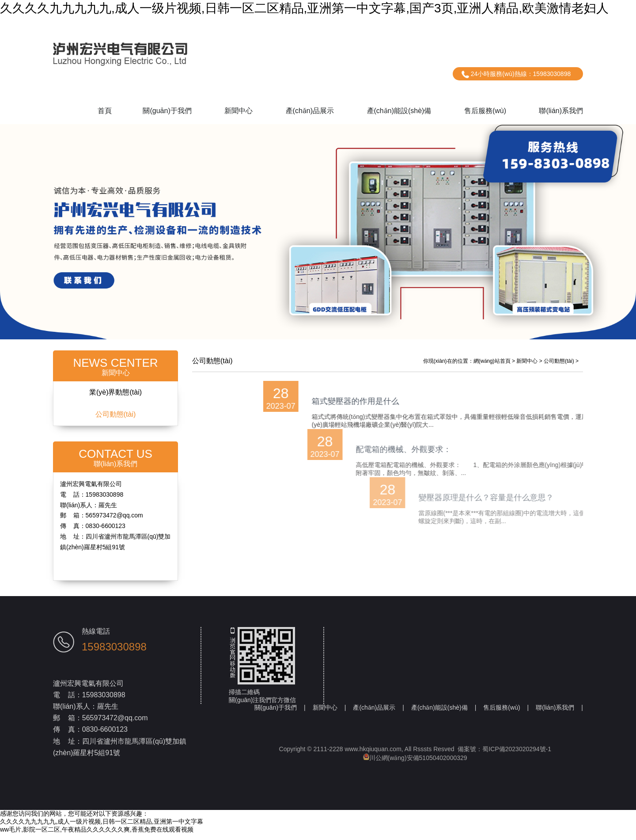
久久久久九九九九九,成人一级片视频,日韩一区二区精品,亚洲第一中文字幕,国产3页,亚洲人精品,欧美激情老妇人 (304, 8)
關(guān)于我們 (167, 111)
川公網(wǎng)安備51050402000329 (415, 764)
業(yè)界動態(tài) (115, 398)
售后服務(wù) (485, 111)
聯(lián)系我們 (561, 111)
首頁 (105, 111)
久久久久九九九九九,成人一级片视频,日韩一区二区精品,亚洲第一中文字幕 (102, 828)
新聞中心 (238, 111)
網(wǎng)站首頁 (492, 367)
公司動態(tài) (116, 420)
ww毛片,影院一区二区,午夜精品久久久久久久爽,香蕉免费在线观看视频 (97, 836)
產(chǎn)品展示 (310, 111)
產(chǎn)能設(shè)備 (399, 111)
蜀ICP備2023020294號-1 (517, 755)
